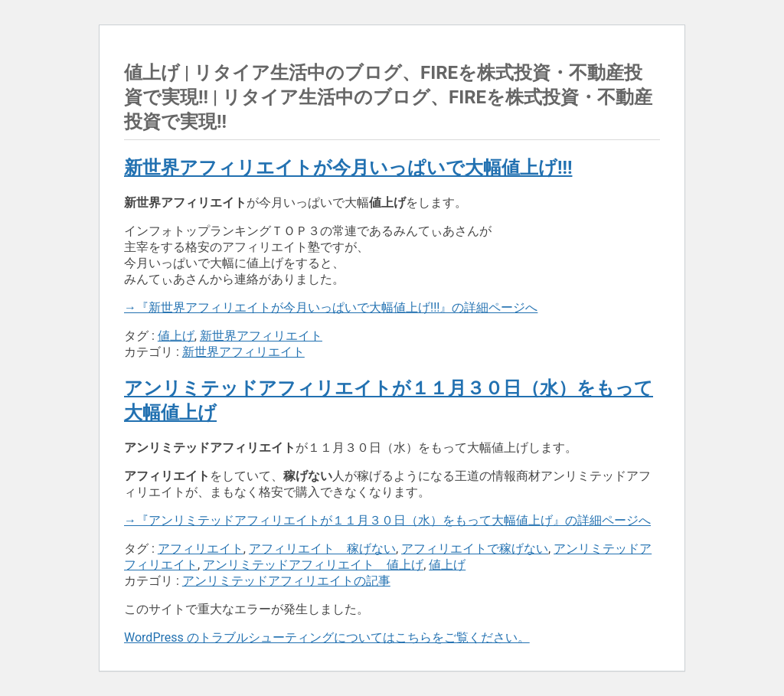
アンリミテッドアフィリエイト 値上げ (313, 565)
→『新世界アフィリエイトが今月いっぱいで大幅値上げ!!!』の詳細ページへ (331, 307)
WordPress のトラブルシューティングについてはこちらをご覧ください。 (327, 637)
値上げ (176, 336)
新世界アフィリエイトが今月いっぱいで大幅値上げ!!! (348, 168)
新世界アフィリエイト (261, 336)
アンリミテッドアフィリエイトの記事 (286, 581)
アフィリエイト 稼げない (322, 549)
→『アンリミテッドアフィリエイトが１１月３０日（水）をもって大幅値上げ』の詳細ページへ (387, 520)
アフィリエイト (201, 549)
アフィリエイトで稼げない (475, 549)
